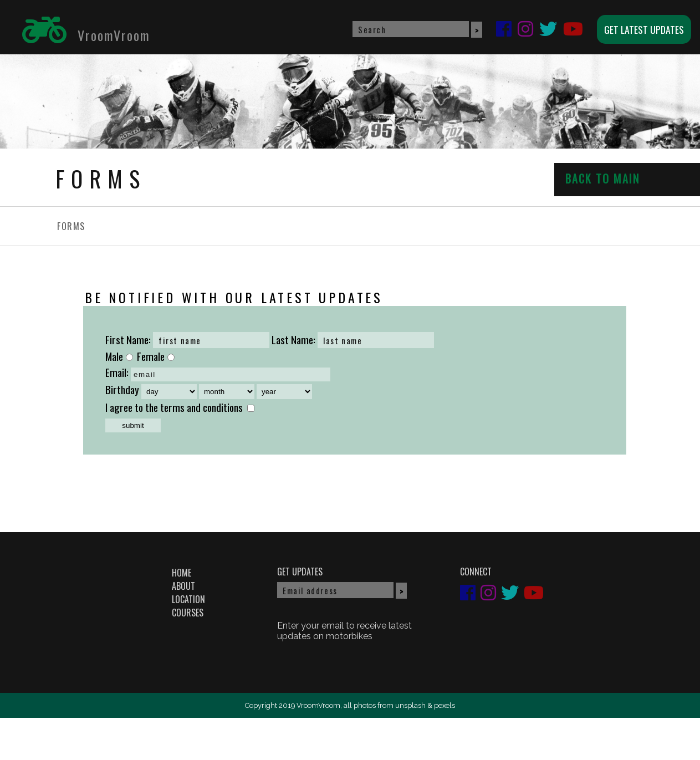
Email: (117, 372)
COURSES (188, 613)
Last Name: (293, 340)
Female (156, 356)
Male (119, 356)
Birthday (122, 389)
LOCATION (188, 599)
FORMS (71, 226)
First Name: (128, 340)
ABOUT (183, 586)
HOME (182, 573)
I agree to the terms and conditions (174, 407)
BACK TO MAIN (602, 178)
